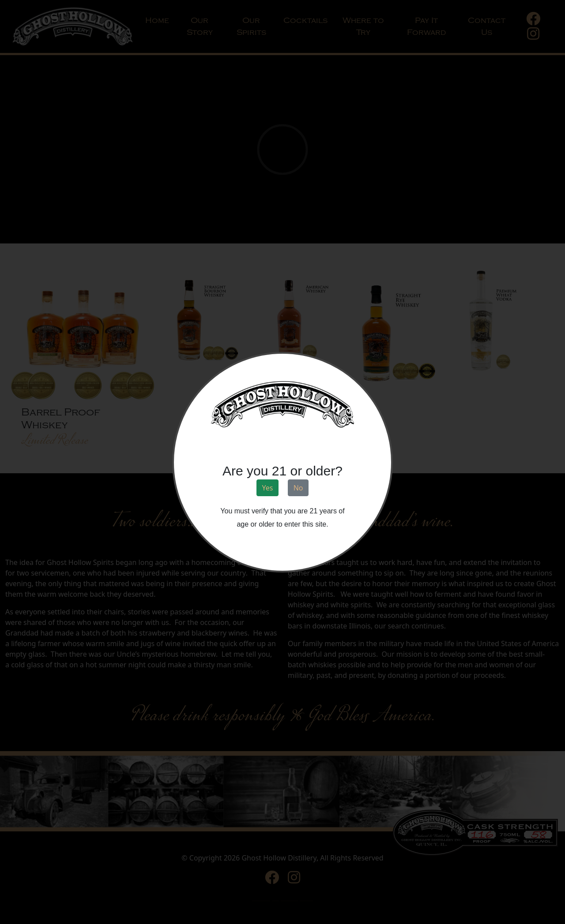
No (298, 488)
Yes (268, 488)
